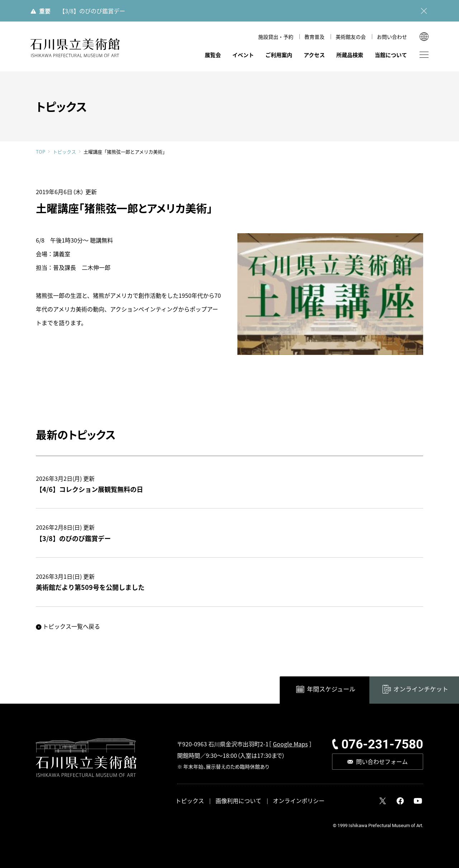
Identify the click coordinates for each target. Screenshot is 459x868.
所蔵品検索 (350, 55)
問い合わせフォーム (382, 761)
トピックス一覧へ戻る (71, 626)
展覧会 (213, 55)
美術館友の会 (351, 37)
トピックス (64, 152)
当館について (391, 55)
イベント (243, 55)
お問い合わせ (392, 37)
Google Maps (290, 744)
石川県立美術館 (75, 48)
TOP (41, 152)
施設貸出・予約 (276, 37)
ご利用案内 (279, 55)
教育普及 (314, 37)
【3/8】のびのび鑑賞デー (92, 11)
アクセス (314, 55)
